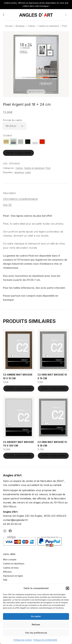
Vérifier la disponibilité (18, 153)
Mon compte (10, 560)
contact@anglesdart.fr (16, 520)
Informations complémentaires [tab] (20, 199)
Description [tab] (9, 193)
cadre (28, 172)
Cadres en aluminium (49, 26)
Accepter (36, 616)
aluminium (19, 172)
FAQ (5, 580)
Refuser (36, 625)
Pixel (64, 26)
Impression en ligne (13, 576)
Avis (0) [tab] (7, 205)
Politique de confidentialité (45, 640)
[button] (67, 588)
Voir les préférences (36, 633)
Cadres (31, 26)
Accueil (9, 26)
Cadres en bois (11, 568)
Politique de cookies (23, 640)
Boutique (20, 26)
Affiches (7, 572)
